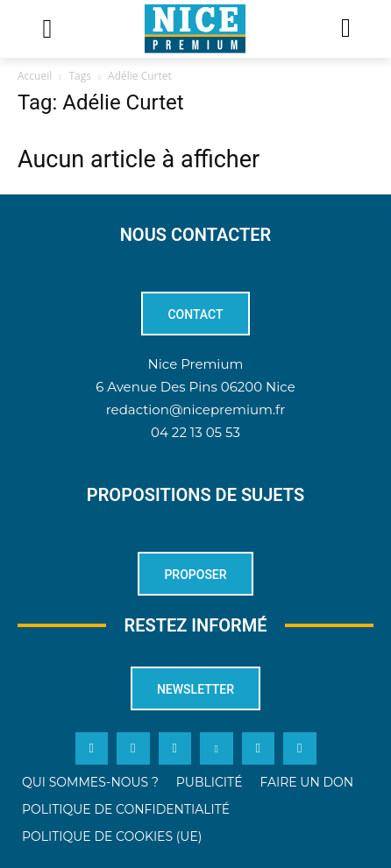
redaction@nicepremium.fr (195, 409)
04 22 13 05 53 (195, 432)
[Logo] (195, 29)
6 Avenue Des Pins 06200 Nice (195, 387)
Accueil (35, 76)
